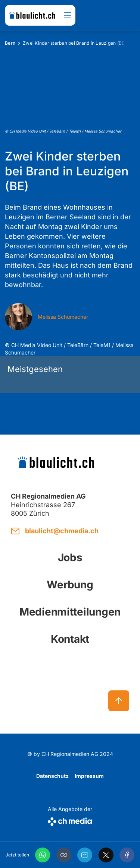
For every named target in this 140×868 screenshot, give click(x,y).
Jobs (70, 557)
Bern (10, 43)
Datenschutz (52, 776)
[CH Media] (70, 820)
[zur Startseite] (32, 15)
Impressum (89, 776)
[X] (106, 855)
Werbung (70, 585)
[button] (64, 855)
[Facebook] (127, 855)
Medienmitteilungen (70, 612)
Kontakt (70, 639)
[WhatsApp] (43, 855)
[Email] (85, 855)
